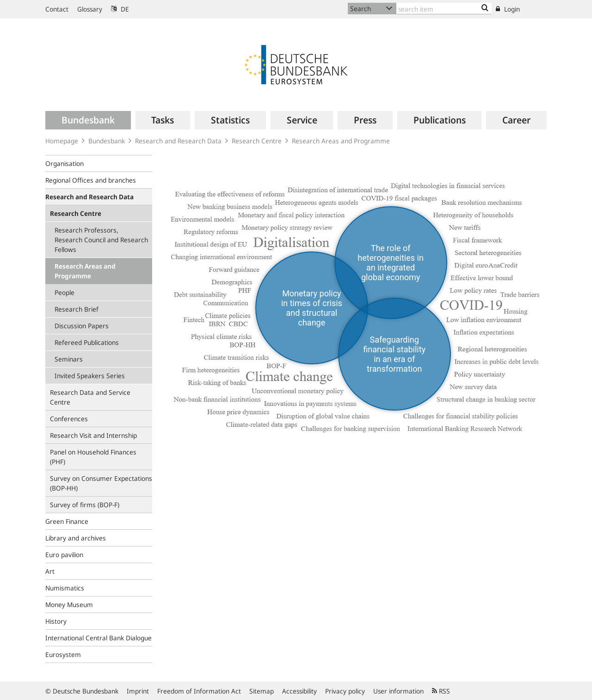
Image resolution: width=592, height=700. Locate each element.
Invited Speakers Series (90, 376)
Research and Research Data (178, 141)
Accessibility (299, 691)
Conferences (69, 419)
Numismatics (65, 588)
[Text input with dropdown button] (444, 9)
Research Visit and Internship (93, 435)
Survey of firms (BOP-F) (85, 505)
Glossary (90, 9)
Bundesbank (107, 141)
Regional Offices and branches (91, 180)
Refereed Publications (87, 342)
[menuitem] (88, 120)
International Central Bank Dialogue (99, 638)
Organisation (65, 163)
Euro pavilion (64, 555)
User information (398, 691)
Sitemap (262, 691)
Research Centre (257, 141)
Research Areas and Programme (341, 141)
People (65, 292)
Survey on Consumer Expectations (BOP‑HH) (101, 483)
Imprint (138, 691)
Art (50, 571)
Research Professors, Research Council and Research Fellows (101, 240)
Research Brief (77, 309)
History (56, 621)
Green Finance (67, 521)
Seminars (69, 359)
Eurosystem (63, 654)
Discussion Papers (82, 326)
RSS (441, 691)
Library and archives (76, 538)
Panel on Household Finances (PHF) (93, 457)
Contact (57, 9)
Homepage (62, 141)
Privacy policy (345, 691)
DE (120, 9)
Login (508, 9)
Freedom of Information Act (199, 691)
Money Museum (69, 605)
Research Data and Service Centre (90, 397)
